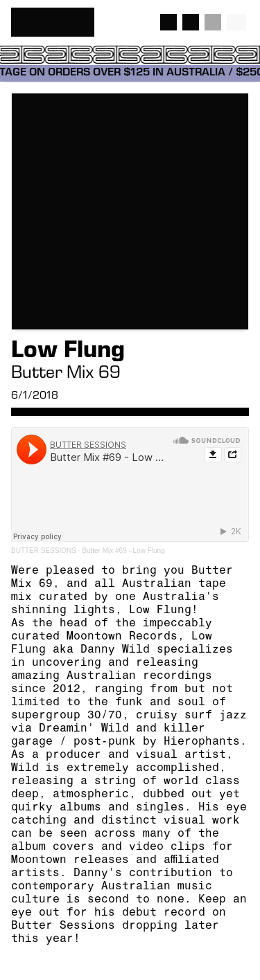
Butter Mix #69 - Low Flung (123, 551)
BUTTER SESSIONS (44, 551)
